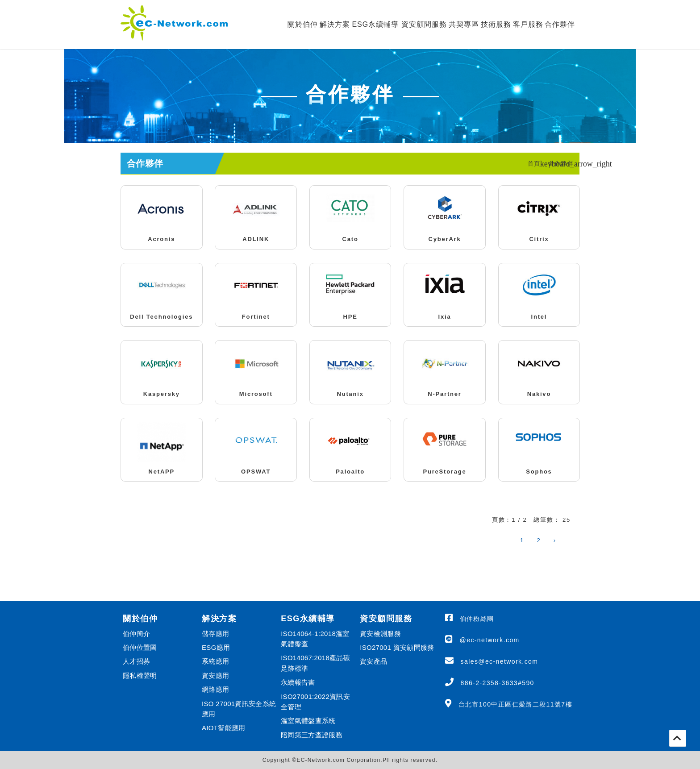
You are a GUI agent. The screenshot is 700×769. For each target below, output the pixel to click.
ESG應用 (216, 647)
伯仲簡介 (136, 634)
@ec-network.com (490, 640)
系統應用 (215, 661)
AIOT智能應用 (223, 728)
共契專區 (464, 24)
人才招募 (136, 661)
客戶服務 (528, 24)
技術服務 (496, 24)
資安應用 (215, 675)
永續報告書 (298, 682)
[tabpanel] (350, 96)
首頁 (534, 164)
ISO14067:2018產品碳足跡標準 (315, 663)
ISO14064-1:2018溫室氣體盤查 (315, 639)
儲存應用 (215, 634)
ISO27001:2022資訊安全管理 (315, 702)
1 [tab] (354, 137)
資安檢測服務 (380, 634)
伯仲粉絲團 (477, 619)
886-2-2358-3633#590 (498, 683)
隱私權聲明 (140, 675)
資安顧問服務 (424, 24)
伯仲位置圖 (140, 647)
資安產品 (373, 661)
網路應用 (215, 689)
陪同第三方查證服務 (312, 735)
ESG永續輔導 (375, 24)
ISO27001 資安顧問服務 (397, 647)
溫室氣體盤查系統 (308, 721)
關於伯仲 (303, 24)
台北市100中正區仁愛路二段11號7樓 (515, 704)
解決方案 (335, 24)
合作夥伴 (560, 24)
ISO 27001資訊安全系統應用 (239, 709)
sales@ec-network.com (500, 661)
